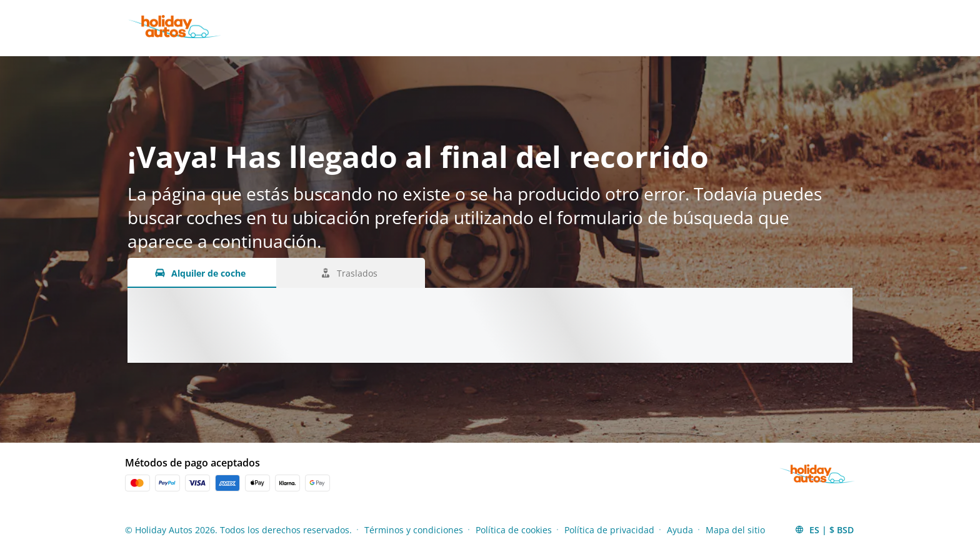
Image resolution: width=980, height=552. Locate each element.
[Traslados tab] (351, 273)
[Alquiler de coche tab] (202, 273)
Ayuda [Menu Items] (680, 530)
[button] (824, 530)
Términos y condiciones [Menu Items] (414, 530)
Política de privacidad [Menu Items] (609, 530)
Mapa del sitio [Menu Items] (735, 530)
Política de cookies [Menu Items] (514, 530)
